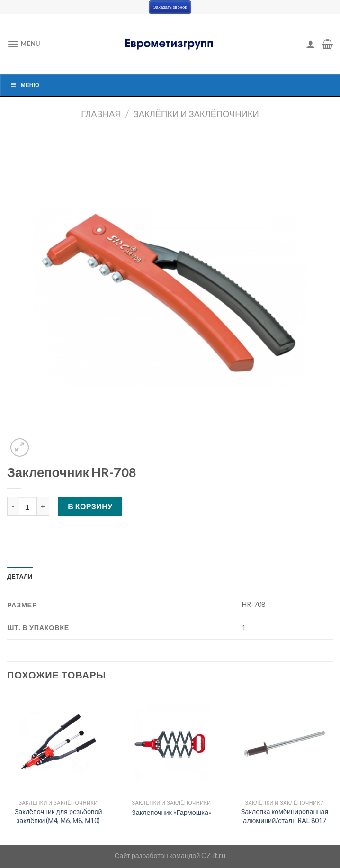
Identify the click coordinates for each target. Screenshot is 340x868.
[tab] (20, 576)
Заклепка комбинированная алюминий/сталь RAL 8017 (285, 816)
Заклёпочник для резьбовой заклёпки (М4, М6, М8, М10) (58, 816)
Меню (25, 85)
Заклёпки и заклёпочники (196, 114)
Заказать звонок (170, 7)
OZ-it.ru (213, 855)
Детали (20, 576)
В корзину (90, 506)
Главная (101, 114)
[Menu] (24, 44)
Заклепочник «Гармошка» (171, 812)
